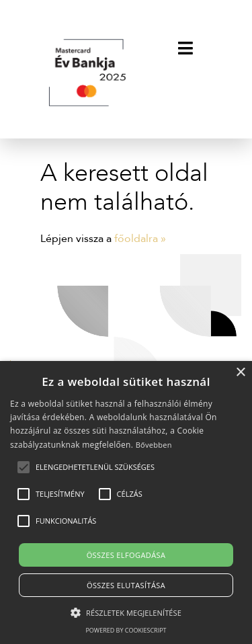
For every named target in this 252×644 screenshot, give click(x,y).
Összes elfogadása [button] (126, 555)
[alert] (126, 502)
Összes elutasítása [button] (126, 585)
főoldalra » (140, 239)
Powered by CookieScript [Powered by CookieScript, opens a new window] (126, 630)
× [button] (240, 373)
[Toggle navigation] (186, 48)
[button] (95, 467)
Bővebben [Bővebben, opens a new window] (154, 445)
